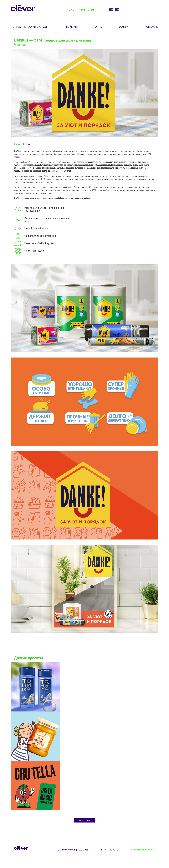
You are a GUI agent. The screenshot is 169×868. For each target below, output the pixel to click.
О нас (99, 27)
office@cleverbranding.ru (143, 850)
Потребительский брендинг (30, 27)
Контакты (152, 27)
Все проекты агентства (84, 820)
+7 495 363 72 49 (81, 11)
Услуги (124, 27)
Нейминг (72, 27)
